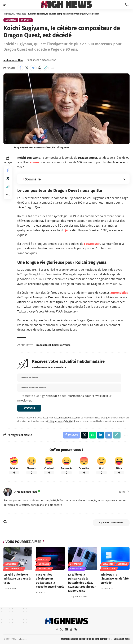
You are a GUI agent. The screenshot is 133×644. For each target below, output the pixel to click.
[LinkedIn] (128, 492)
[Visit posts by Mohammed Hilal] (8, 492)
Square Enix (92, 244)
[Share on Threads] (39, 68)
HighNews (9, 14)
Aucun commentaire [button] (111, 523)
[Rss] (76, 630)
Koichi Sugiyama (61, 345)
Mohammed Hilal (13, 60)
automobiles (119, 293)
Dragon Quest (43, 345)
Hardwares (43, 564)
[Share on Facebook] (20, 68)
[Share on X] (26, 68)
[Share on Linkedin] (101, 435)
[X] (61, 630)
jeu (67, 230)
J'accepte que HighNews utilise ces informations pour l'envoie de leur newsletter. (64, 398)
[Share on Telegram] (33, 68)
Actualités (21, 14)
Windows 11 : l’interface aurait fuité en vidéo (115, 579)
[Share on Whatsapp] (92, 435)
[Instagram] (71, 630)
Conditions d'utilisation (68, 418)
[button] (6, 4)
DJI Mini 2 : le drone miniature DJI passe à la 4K (17, 579)
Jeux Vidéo (26, 20)
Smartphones (77, 569)
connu (35, 162)
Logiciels (122, 564)
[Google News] (66, 630)
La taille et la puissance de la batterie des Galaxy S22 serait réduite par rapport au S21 (82, 583)
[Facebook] (57, 630)
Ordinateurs (44, 569)
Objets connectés (14, 569)
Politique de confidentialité (61, 421)
